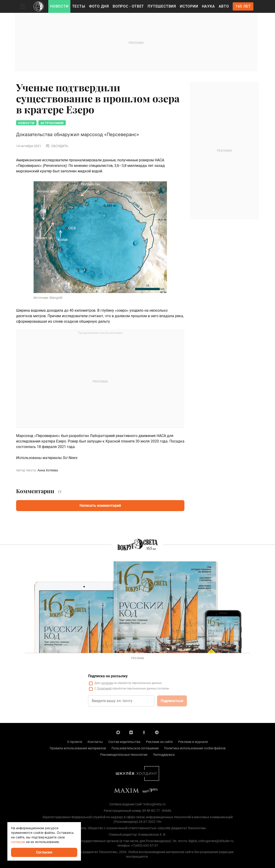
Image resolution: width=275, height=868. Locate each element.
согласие (18, 842)
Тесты (79, 6)
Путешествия (162, 6)
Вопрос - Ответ (128, 6)
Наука (208, 6)
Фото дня (99, 6)
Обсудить (57, 146)
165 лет (243, 6)
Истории (189, 6)
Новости (59, 6)
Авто (224, 6)
